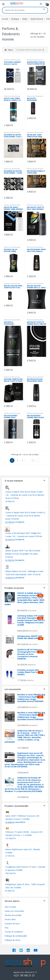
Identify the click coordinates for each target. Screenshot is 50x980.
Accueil (5, 19)
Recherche (44, 10)
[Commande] (29, 50)
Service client (10, 919)
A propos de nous (12, 924)
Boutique (15, 19)
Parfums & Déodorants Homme (12, 61)
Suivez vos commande (14, 911)
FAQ (7, 928)
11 (33, 460)
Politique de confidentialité (16, 936)
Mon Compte (10, 907)
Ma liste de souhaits (13, 915)
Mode (25, 19)
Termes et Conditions (14, 932)
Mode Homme (37, 19)
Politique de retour (12, 940)
